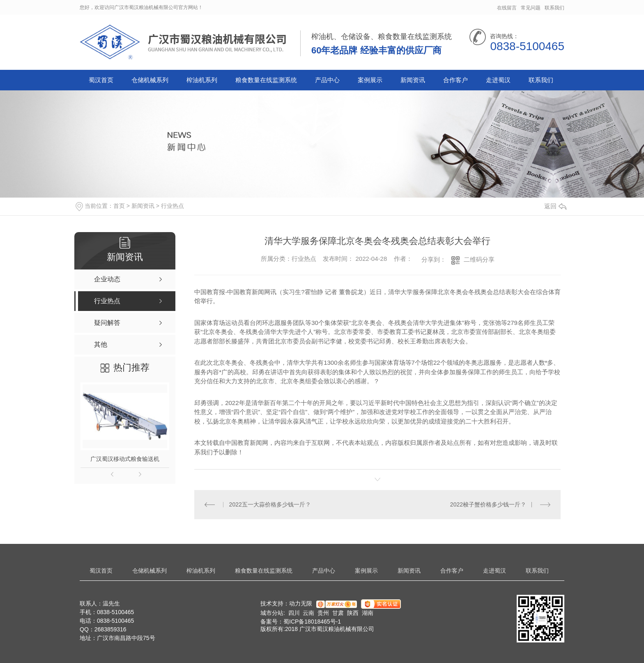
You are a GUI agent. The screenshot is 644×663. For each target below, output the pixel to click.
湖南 (368, 613)
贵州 (323, 613)
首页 (119, 206)
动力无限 (301, 604)
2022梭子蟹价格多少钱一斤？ (488, 504)
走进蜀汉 (498, 80)
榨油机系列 (202, 80)
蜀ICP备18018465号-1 (312, 622)
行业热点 (172, 206)
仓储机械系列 (150, 80)
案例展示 (370, 80)
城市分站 (272, 613)
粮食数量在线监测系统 (266, 80)
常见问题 (531, 8)
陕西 (353, 613)
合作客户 (455, 80)
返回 (555, 206)
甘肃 (338, 613)
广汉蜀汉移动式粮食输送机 (125, 459)
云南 (308, 613)
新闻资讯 (413, 80)
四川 (294, 613)
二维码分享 (479, 259)
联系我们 (554, 8)
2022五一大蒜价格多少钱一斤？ (270, 504)
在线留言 (507, 8)
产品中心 (327, 80)
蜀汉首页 (101, 80)
